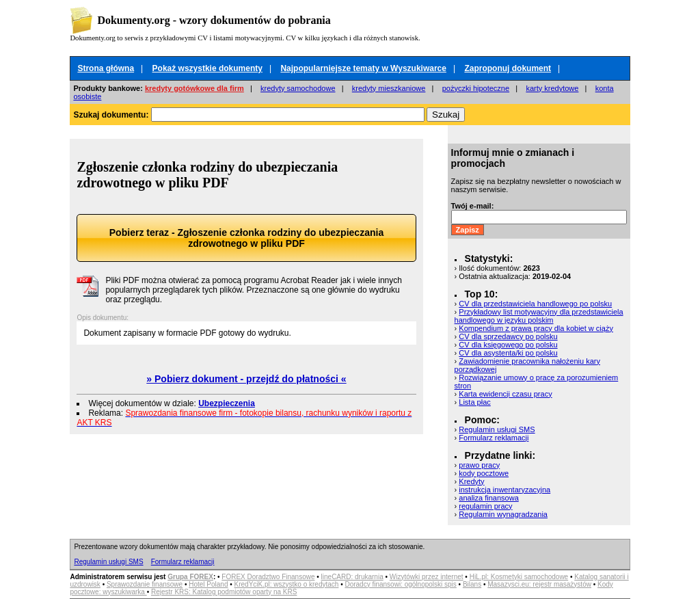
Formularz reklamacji (494, 438)
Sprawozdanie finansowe (145, 584)
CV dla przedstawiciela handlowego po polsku (535, 304)
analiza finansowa (488, 498)
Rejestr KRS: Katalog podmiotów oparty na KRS (224, 592)
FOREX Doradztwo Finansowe (268, 577)
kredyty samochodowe (298, 88)
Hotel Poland (208, 584)
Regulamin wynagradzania (503, 514)
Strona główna (106, 68)
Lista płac (474, 402)
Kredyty (471, 481)
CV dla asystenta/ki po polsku (508, 353)
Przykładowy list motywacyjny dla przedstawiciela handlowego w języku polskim (539, 316)
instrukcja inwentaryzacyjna (504, 490)
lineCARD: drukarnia (352, 577)
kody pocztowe (484, 473)
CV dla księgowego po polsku (508, 345)
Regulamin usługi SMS (497, 429)
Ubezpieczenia (227, 403)
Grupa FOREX (190, 577)
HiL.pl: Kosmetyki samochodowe (519, 577)
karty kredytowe (552, 88)
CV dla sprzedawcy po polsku (508, 336)
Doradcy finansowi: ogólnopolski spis (400, 584)
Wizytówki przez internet (427, 577)
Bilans (472, 584)
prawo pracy (479, 465)
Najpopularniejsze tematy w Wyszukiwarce (363, 68)
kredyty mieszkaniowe (389, 88)
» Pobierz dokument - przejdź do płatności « (246, 379)
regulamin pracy (485, 506)
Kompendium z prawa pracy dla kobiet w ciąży (536, 328)
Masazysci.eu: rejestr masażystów (539, 584)
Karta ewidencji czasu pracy (505, 394)
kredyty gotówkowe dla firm (194, 88)
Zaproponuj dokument (508, 68)
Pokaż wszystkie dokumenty (207, 68)
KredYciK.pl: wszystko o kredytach (287, 584)
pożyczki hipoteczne (476, 88)
